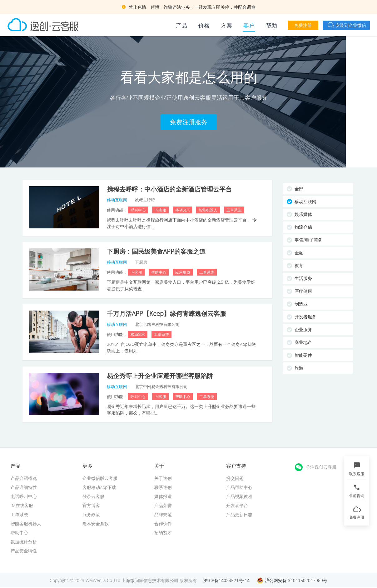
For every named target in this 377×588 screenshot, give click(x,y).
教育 (299, 265)
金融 (299, 253)
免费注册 (303, 25)
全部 (299, 189)
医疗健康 (303, 291)
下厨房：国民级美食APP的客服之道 (156, 251)
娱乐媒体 (303, 214)
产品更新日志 (239, 514)
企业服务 (303, 329)
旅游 (299, 368)
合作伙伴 (163, 523)
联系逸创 (163, 487)
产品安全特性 (24, 551)
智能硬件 (303, 355)
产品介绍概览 (24, 478)
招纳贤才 (163, 533)
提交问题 (235, 478)
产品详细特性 (24, 487)
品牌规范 (163, 514)
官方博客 (91, 505)
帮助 (271, 25)
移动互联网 (305, 201)
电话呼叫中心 (24, 496)
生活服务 (303, 278)
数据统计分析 (24, 542)
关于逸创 (163, 478)
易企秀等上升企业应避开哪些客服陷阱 (160, 376)
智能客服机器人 (26, 523)
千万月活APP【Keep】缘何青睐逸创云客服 (166, 314)
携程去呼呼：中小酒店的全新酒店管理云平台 (169, 189)
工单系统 (19, 514)
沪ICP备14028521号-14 (226, 580)
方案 (226, 25)
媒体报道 (163, 496)
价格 (204, 25)
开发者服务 (305, 317)
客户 (249, 25)
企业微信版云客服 (100, 478)
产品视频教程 (239, 496)
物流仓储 (303, 227)
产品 (181, 25)
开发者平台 (237, 505)
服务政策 (91, 514)
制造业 (301, 304)
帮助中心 (19, 533)
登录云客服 (93, 496)
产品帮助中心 (239, 487)
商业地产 (303, 342)
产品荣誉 (163, 505)
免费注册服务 (189, 122)
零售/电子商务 (308, 240)
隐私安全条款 (96, 523)
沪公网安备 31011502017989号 (296, 580)
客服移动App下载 (99, 487)
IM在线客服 (22, 505)
